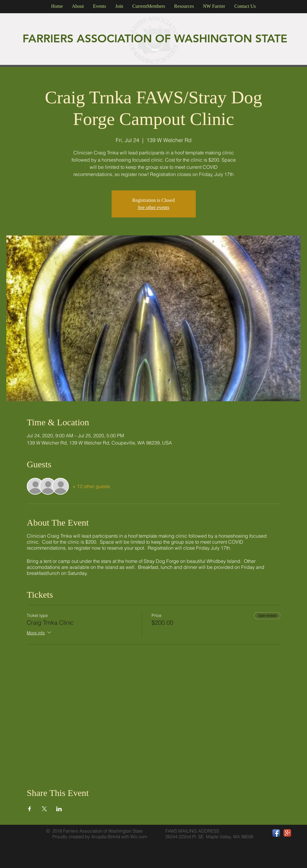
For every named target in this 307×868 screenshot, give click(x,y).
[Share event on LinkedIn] (59, 809)
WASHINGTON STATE (231, 38)
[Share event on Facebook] (30, 809)
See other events (153, 207)
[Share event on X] (44, 809)
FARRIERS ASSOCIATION (89, 38)
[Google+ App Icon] (287, 833)
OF (165, 38)
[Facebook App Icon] (276, 833)
